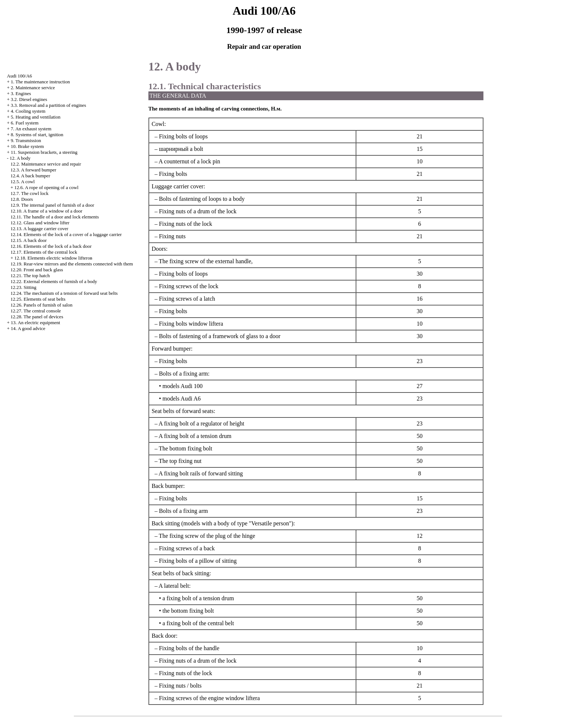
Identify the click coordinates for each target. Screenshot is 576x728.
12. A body (20, 158)
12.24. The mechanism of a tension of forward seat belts (64, 293)
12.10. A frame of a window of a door (47, 211)
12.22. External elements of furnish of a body (54, 281)
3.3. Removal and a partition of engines (48, 105)
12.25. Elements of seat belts (38, 299)
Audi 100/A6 (19, 76)
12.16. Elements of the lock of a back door (51, 246)
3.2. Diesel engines (29, 99)
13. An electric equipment (35, 323)
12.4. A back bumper (30, 176)
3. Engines (21, 93)
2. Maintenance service (33, 88)
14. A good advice (28, 328)
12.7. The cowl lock (30, 193)
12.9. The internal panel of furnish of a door (53, 205)
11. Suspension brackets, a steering (44, 152)
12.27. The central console (36, 311)
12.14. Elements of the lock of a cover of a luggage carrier (66, 234)
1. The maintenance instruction (40, 82)
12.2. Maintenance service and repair (46, 164)
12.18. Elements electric (53, 258)
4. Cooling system (28, 111)
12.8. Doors (22, 199)
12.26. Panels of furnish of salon (42, 305)
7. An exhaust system (31, 129)
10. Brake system (27, 146)
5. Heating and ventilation (35, 117)
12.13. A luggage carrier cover (39, 229)
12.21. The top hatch (30, 276)
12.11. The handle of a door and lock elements (55, 217)
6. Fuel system (24, 123)
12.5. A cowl (23, 182)
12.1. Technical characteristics (205, 86)
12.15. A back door (29, 240)
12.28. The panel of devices (37, 317)
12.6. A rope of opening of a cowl (46, 187)
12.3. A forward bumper (34, 170)
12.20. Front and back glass (37, 270)
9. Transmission (26, 140)
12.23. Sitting (24, 287)
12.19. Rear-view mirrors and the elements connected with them (72, 264)
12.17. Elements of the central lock (44, 252)
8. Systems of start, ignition (37, 135)
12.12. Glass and (40, 223)
